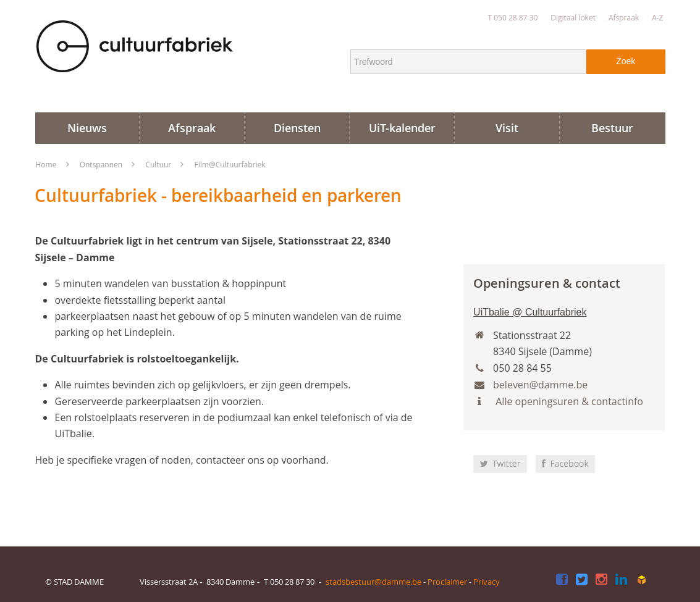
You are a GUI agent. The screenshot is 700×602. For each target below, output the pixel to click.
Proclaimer (447, 582)
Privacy (487, 582)
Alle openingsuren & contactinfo (568, 401)
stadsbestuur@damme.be (373, 582)
